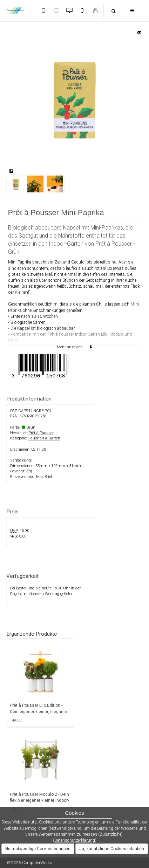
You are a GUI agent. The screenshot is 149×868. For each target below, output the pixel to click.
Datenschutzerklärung (75, 840)
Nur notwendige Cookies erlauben (38, 849)
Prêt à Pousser (41, 433)
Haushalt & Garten (44, 438)
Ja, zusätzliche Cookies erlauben (112, 849)
